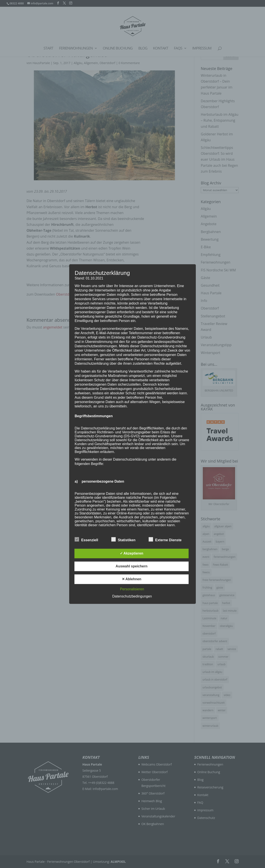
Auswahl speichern (132, 566)
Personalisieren (132, 589)
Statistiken (123, 540)
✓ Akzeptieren (132, 553)
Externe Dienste (165, 540)
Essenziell (86, 540)
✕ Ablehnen (132, 579)
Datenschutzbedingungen (132, 596)
